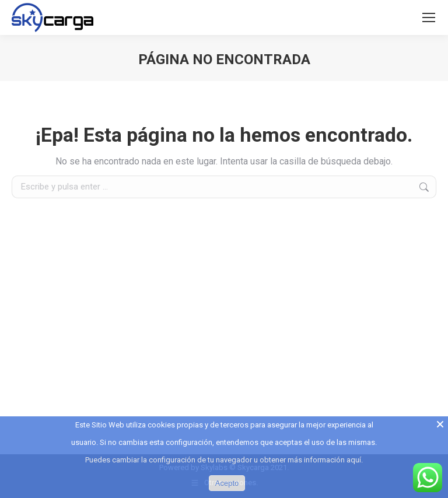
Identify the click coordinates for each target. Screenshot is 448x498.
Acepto (227, 483)
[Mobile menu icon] (429, 17)
